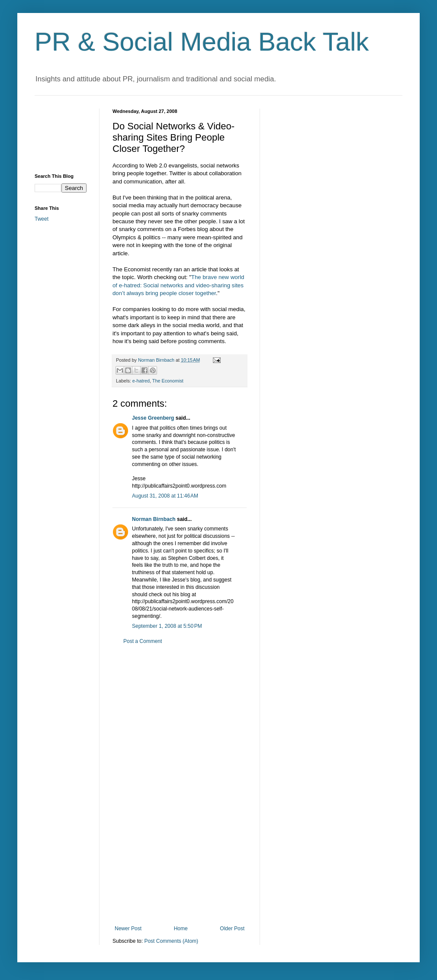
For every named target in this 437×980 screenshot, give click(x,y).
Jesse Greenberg (153, 418)
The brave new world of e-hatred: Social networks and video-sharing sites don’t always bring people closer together (178, 285)
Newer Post (128, 929)
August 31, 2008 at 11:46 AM (165, 496)
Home (181, 929)
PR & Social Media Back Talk (202, 42)
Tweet (42, 219)
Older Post (232, 929)
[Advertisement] (61, 135)
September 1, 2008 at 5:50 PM (167, 626)
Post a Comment (143, 641)
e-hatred (141, 381)
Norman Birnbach (154, 519)
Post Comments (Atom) (171, 941)
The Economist (168, 381)
